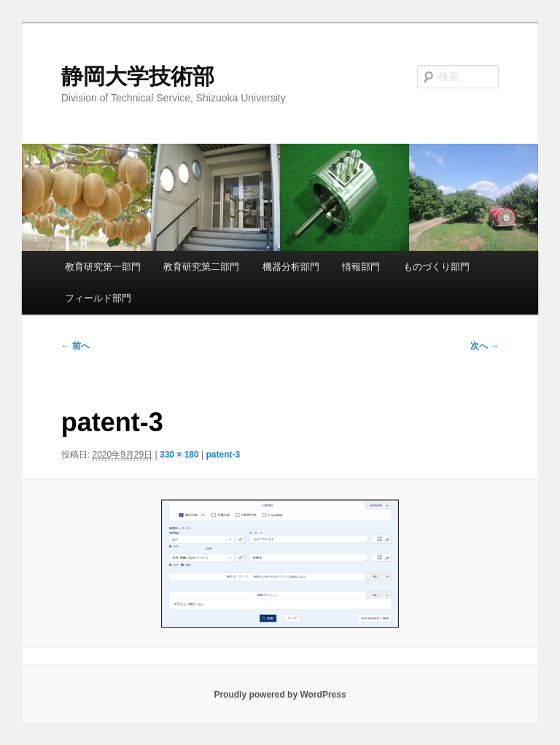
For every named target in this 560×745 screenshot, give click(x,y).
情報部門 (361, 267)
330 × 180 (179, 455)
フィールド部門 (98, 298)
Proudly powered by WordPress (280, 695)
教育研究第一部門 (103, 267)
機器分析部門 (291, 267)
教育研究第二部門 (201, 267)
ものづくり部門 (436, 267)
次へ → (485, 346)
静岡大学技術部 (138, 76)
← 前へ (75, 346)
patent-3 (223, 455)
